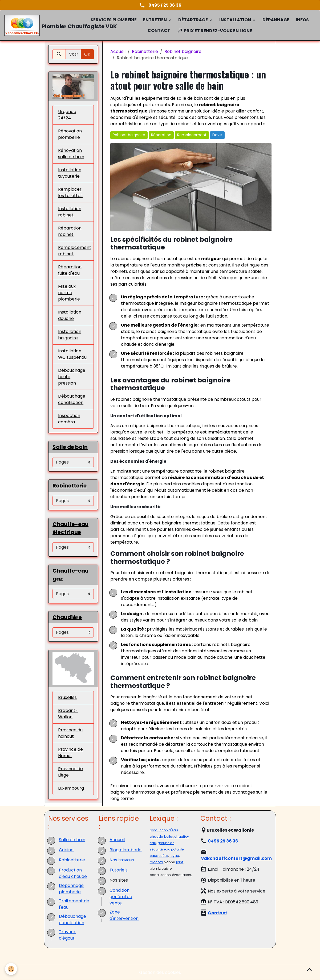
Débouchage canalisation (72, 399)
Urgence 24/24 (67, 115)
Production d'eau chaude (73, 873)
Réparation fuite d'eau (70, 270)
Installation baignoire (70, 335)
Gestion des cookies (160, 972)
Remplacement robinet (75, 251)
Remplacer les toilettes (70, 192)
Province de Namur (70, 752)
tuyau (174, 856)
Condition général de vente (121, 897)
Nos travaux (122, 860)
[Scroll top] (309, 969)
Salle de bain (72, 840)
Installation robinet (70, 212)
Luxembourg (71, 788)
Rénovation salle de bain (71, 154)
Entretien (155, 20)
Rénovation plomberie (70, 134)
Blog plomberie (125, 850)
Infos (302, 20)
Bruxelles (67, 697)
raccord (156, 862)
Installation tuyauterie (70, 173)
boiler (169, 837)
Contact (159, 30)
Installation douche (70, 315)
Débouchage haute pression (72, 377)
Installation (236, 20)
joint (180, 862)
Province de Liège (70, 772)
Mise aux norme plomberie (69, 293)
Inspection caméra (69, 419)
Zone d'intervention (124, 915)
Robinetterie (145, 51)
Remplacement (192, 135)
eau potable (174, 849)
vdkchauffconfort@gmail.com (236, 858)
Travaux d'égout (67, 935)
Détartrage (193, 20)
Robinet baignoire (183, 51)
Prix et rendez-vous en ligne (214, 31)
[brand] (43, 26)
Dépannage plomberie (71, 889)
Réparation (161, 135)
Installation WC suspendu (72, 354)
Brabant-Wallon (68, 714)
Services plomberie (114, 20)
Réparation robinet (70, 231)
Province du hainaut (70, 733)
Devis (217, 135)
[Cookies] (11, 969)
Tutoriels (119, 870)
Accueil (118, 51)
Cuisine (66, 850)
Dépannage (276, 20)
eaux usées (159, 856)
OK (87, 54)
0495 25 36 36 (223, 841)
